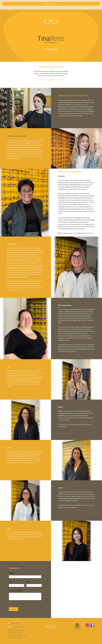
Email (11, 582)
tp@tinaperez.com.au (19, 627)
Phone (28, 582)
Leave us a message (16, 591)
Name (11, 573)
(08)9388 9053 (15, 624)
